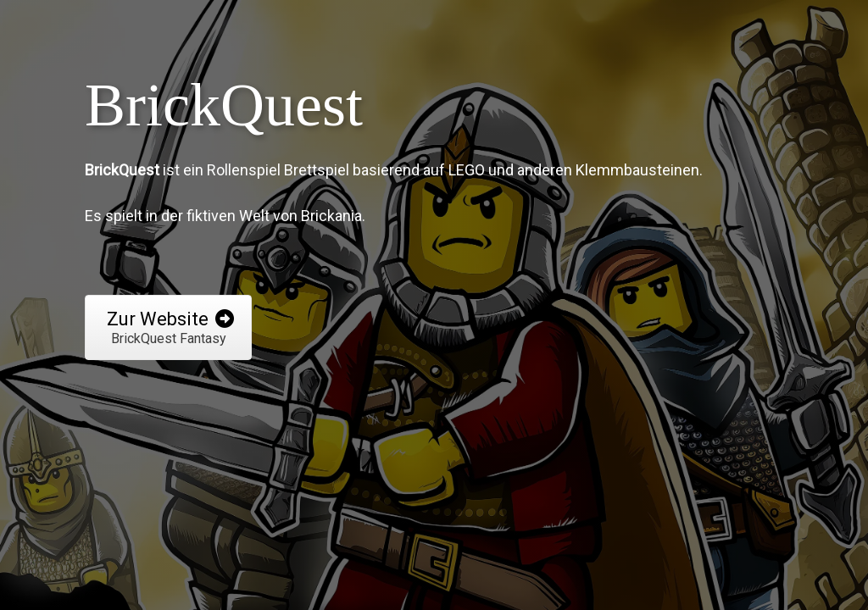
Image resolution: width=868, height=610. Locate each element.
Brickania (331, 216)
